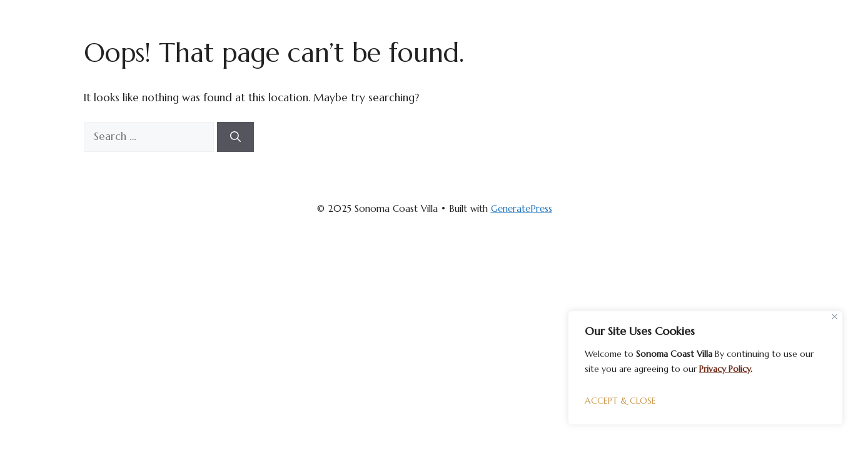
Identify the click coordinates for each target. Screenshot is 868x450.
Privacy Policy (725, 369)
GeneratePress (522, 208)
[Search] (235, 137)
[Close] (835, 317)
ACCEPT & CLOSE (620, 401)
